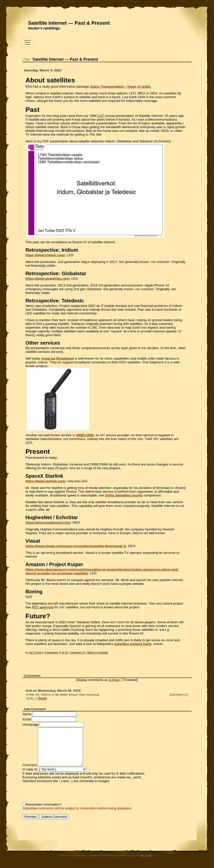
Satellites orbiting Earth (133, 644)
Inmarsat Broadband (58, 358)
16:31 (65, 653)
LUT (101, 116)
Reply (43, 698)
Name (27, 714)
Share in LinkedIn (98, 653)
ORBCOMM (85, 435)
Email (27, 719)
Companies (51, 653)
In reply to (30, 769)
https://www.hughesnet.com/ (48, 523)
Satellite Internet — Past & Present (69, 23)
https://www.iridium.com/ (45, 255)
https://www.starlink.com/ (46, 481)
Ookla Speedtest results (124, 495)
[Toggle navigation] (27, 42)
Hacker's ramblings (44, 28)
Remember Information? (44, 804)
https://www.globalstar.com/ (48, 279)
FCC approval (43, 607)
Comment (30, 765)
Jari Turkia (35, 653)
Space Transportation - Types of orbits (120, 87)
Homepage (31, 725)
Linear (115, 680)
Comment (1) (78, 653)
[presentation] (60, 793)
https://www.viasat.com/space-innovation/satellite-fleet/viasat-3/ (76, 546)
